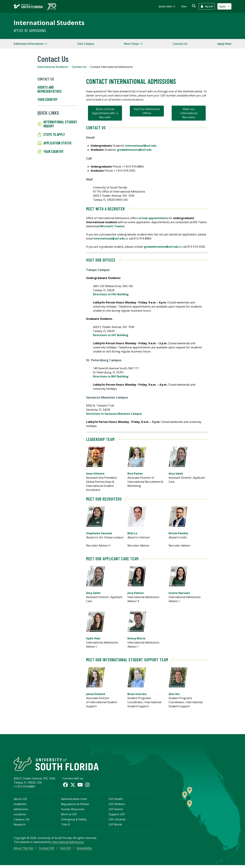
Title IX (66, 827)
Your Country (47, 100)
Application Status (54, 143)
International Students (49, 23)
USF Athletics (117, 806)
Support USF (117, 816)
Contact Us (180, 44)
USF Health (116, 801)
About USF (20, 801)
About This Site (23, 850)
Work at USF (69, 816)
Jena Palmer (136, 593)
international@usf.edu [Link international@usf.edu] (109, 238)
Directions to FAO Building (111, 294)
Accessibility (84, 850)
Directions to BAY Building (111, 376)
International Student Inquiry (57, 124)
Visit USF (65, 850)
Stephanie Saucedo (99, 533)
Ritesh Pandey (178, 533)
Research (19, 827)
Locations (20, 816)
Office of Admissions (30, 30)
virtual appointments (153, 218)
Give (184, 6)
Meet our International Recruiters (189, 113)
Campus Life (22, 822)
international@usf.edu (141, 146)
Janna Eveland (96, 694)
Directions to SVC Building (111, 335)
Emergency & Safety (74, 822)
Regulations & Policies (75, 806)
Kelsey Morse (137, 638)
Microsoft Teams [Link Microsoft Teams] (112, 226)
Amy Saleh (176, 474)
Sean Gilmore (95, 474)
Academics (20, 806)
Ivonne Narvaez (179, 593)
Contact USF (47, 850)
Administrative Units (74, 801)
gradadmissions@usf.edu (134, 150)
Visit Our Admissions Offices (147, 111)
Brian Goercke (137, 694)
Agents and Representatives (50, 89)
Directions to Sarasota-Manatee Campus (114, 414)
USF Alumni (116, 811)
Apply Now (224, 44)
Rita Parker (135, 474)
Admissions (21, 811)
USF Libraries (117, 822)
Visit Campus (86, 44)
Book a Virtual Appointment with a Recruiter (105, 113)
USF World (115, 827)
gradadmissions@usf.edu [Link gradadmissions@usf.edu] (161, 247)
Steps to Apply (51, 135)
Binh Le (132, 533)
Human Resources (73, 811)
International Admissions (68, 844)
